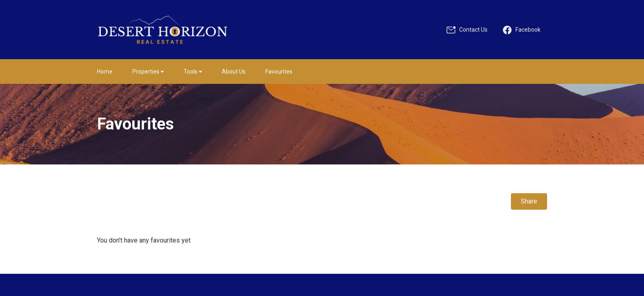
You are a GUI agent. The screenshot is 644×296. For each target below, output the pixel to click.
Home (105, 72)
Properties (148, 72)
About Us (234, 72)
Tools (193, 72)
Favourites (279, 72)
